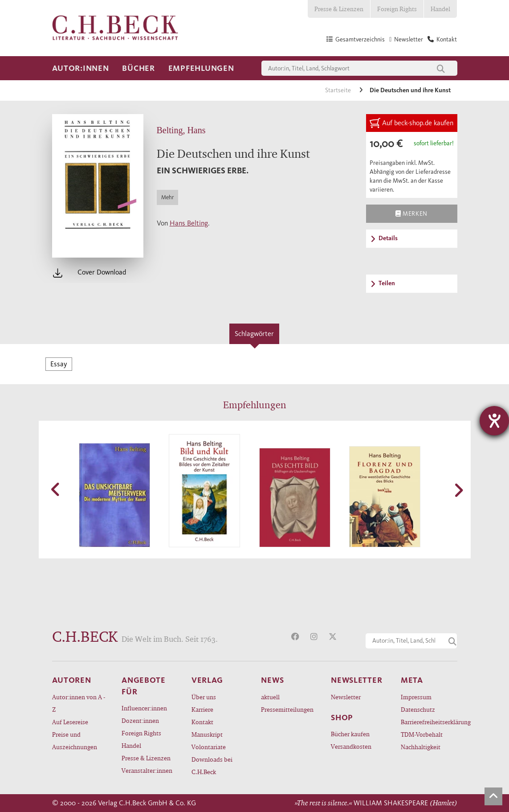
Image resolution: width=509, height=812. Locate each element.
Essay (59, 364)
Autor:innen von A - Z (79, 703)
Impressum (416, 697)
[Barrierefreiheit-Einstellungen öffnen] (494, 421)
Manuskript (207, 734)
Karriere (202, 709)
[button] (57, 489)
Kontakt (202, 722)
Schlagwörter (254, 334)
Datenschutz (418, 709)
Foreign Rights (397, 9)
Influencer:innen (144, 708)
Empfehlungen (201, 68)
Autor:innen (81, 68)
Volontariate (209, 747)
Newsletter (346, 697)
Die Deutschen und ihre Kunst (410, 90)
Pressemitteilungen (287, 709)
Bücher (138, 68)
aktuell (270, 697)
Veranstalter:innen (147, 770)
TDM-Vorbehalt (422, 734)
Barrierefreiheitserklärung (429, 722)
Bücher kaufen (350, 734)
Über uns (204, 697)
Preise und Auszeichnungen (75, 740)
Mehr (167, 197)
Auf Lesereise (70, 722)
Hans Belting (189, 223)
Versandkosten (351, 746)
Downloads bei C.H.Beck (212, 765)
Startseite (339, 90)
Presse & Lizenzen (339, 9)
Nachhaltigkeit (421, 747)
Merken (411, 213)
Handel (440, 9)
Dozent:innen (140, 720)
